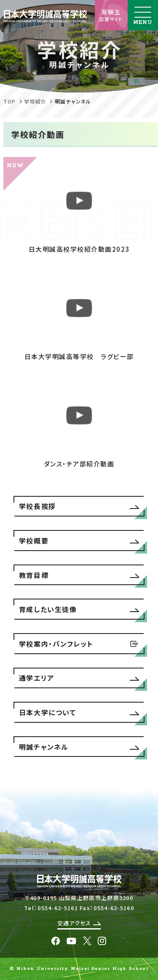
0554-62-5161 (58, 908)
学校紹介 (35, 101)
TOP (10, 101)
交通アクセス (79, 923)
